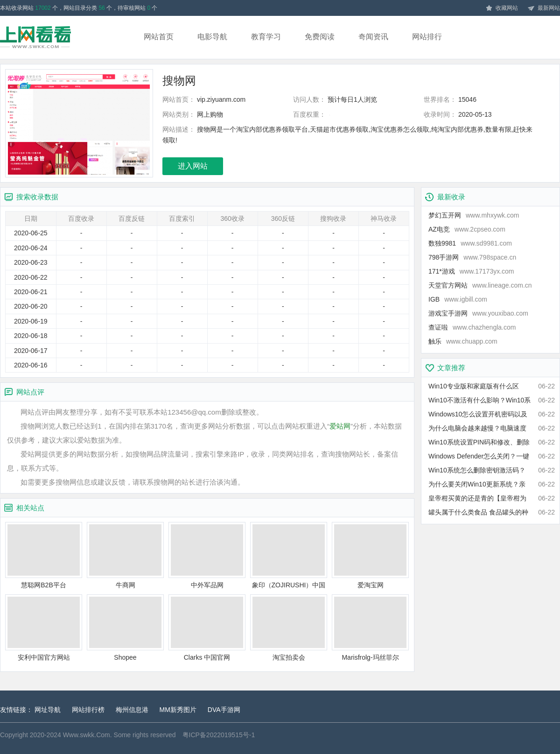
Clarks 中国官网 (207, 628)
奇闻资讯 (373, 37)
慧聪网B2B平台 (44, 555)
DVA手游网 (224, 710)
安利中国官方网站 (44, 628)
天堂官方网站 (480, 285)
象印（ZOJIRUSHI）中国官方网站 (289, 556)
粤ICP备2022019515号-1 (219, 735)
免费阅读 (320, 37)
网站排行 (427, 37)
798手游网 (472, 257)
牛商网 (125, 555)
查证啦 (472, 327)
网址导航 (48, 710)
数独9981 (470, 243)
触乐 (463, 341)
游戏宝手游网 (478, 313)
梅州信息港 (132, 710)
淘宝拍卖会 (289, 628)
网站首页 (159, 37)
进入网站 (193, 166)
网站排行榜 (88, 710)
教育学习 (266, 37)
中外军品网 (207, 555)
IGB (458, 299)
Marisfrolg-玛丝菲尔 (370, 628)
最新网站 (544, 8)
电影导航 (212, 37)
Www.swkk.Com (87, 735)
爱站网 (340, 426)
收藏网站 (502, 8)
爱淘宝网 (370, 555)
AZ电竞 (467, 229)
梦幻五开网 (474, 215)
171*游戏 (471, 271)
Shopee (125, 628)
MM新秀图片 (178, 710)
